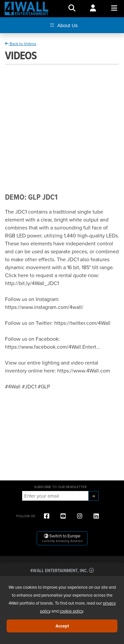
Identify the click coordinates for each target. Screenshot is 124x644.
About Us (63, 25)
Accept (62, 626)
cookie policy (71, 611)
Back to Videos (21, 44)
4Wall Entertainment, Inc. (62, 570)
